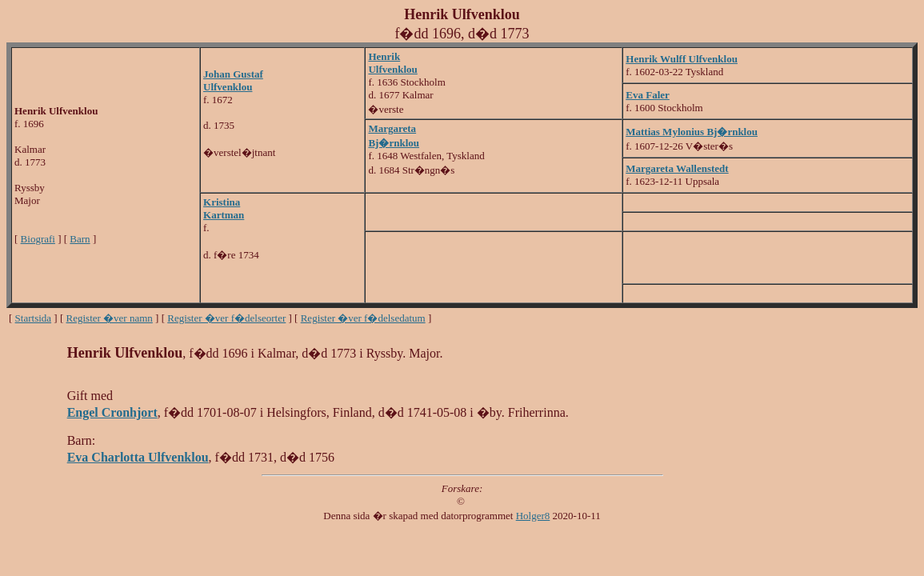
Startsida (34, 318)
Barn (80, 239)
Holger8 (533, 516)
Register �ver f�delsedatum (363, 318)
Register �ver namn (110, 318)
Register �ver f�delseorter (226, 318)
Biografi (38, 239)
